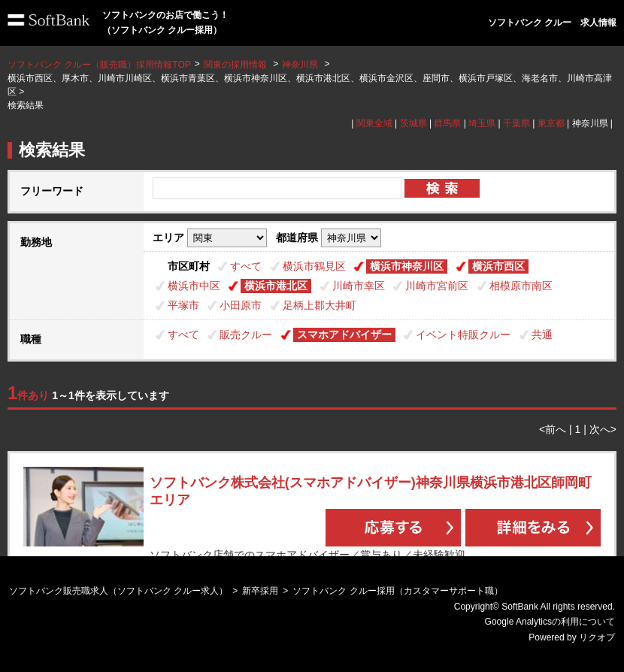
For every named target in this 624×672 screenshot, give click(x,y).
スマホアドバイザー (344, 334)
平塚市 (183, 305)
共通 (542, 334)
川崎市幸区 (359, 286)
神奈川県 (300, 65)
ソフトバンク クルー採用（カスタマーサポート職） (397, 591)
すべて (246, 266)
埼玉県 (482, 123)
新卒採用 (260, 591)
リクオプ (597, 637)
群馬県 (447, 123)
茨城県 (413, 123)
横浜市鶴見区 (314, 266)
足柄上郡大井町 (320, 305)
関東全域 (374, 123)
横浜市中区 (194, 286)
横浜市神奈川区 (407, 266)
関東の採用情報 (236, 65)
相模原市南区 (521, 286)
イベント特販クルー (463, 334)
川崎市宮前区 (437, 286)
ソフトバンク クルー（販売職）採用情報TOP (99, 65)
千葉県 (516, 123)
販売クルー (246, 334)
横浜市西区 (498, 266)
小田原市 (241, 305)
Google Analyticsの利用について (550, 622)
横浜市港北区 (276, 286)
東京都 (551, 123)
